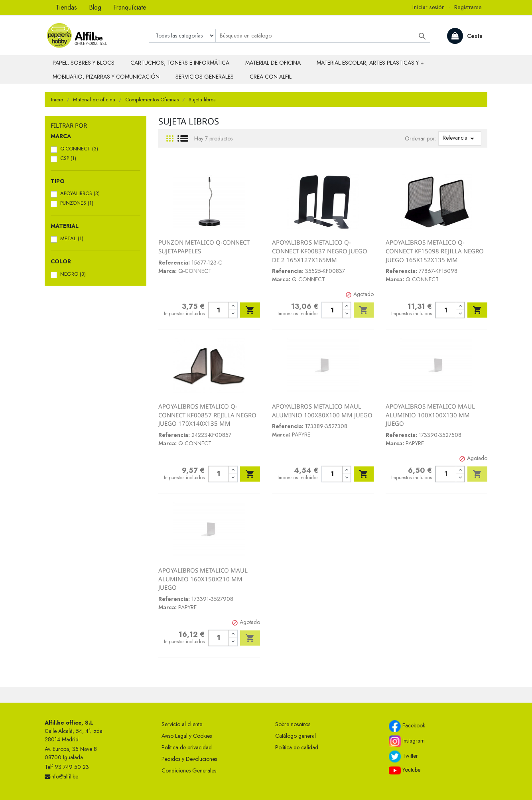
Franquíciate (130, 7)
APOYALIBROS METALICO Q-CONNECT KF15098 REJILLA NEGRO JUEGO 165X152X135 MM (435, 251)
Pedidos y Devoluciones (189, 759)
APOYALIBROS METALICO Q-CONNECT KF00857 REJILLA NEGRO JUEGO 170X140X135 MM (207, 415)
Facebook (407, 726)
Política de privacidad (187, 747)
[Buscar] (323, 36)
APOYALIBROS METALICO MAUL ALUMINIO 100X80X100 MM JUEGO (322, 411)
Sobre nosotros (293, 724)
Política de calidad (297, 747)
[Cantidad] (218, 310)
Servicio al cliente (182, 724)
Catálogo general (296, 736)
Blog (95, 7)
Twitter (403, 757)
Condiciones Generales (189, 770)
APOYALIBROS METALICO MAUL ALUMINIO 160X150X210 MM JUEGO (203, 579)
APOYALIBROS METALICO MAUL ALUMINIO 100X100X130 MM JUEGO (430, 415)
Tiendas (66, 7)
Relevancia (460, 138)
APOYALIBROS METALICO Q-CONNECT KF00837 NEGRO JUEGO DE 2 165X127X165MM (320, 251)
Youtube (405, 770)
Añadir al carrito (250, 310)
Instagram (407, 741)
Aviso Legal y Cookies (187, 736)
